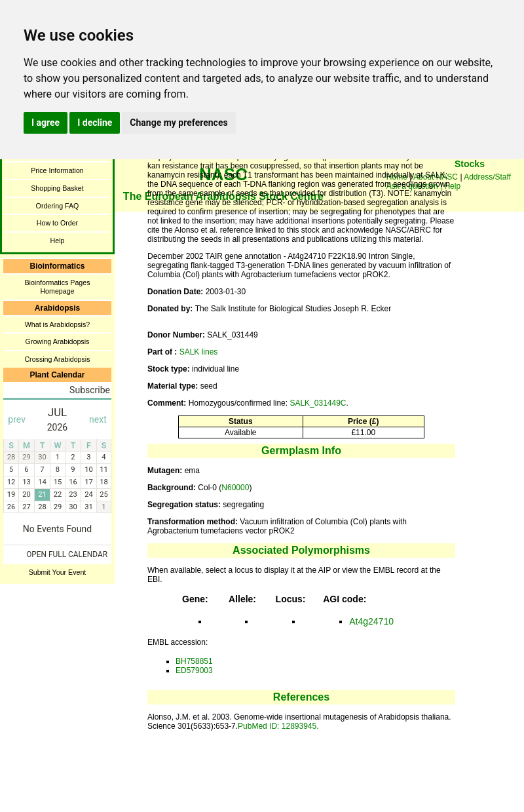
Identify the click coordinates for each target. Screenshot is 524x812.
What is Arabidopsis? (58, 324)
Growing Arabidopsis (58, 341)
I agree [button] (46, 123)
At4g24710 (371, 621)
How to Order (57, 223)
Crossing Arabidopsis (57, 359)
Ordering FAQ (58, 206)
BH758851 (194, 661)
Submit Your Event (58, 572)
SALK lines (199, 352)
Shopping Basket (57, 188)
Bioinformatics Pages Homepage (57, 287)
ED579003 (194, 670)
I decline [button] (95, 123)
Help (58, 241)
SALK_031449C (318, 403)
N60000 (235, 488)
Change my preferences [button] (178, 123)
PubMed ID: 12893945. (278, 726)
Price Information (57, 170)
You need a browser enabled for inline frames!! (470, 184)
